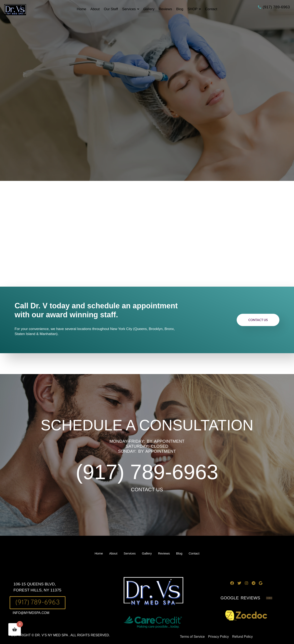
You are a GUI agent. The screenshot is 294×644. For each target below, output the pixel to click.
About (113, 553)
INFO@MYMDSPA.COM (31, 613)
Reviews (164, 553)
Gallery (147, 553)
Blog (179, 553)
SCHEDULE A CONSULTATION (147, 425)
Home (99, 553)
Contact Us (258, 320)
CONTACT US (147, 490)
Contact (194, 553)
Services (130, 553)
